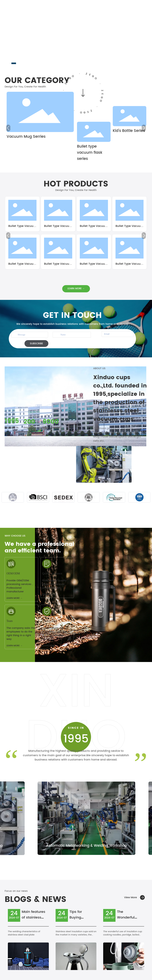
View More (131, 897)
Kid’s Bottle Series (129, 131)
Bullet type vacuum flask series (90, 153)
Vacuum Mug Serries (26, 137)
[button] (14, 63)
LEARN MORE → (14, 598)
